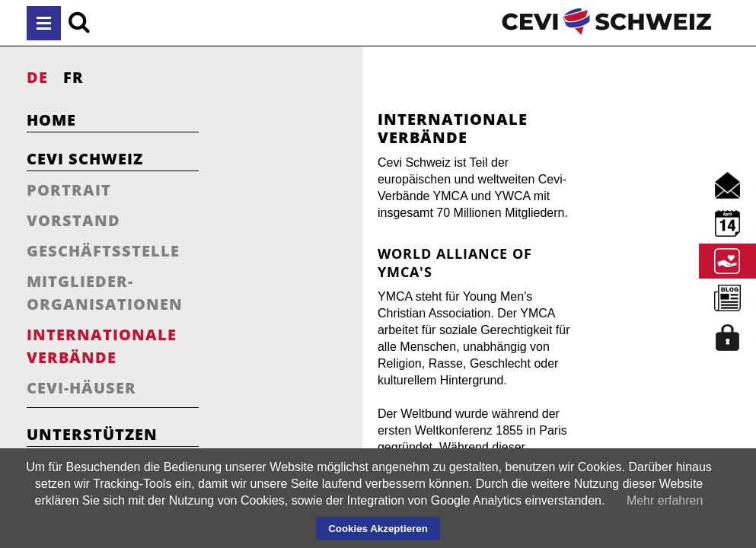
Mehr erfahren (665, 500)
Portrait (69, 190)
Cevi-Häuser (81, 388)
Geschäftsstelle (103, 251)
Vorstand (73, 220)
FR (73, 77)
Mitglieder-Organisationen (105, 293)
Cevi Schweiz (85, 159)
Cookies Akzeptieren (378, 529)
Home (51, 120)
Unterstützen (92, 434)
